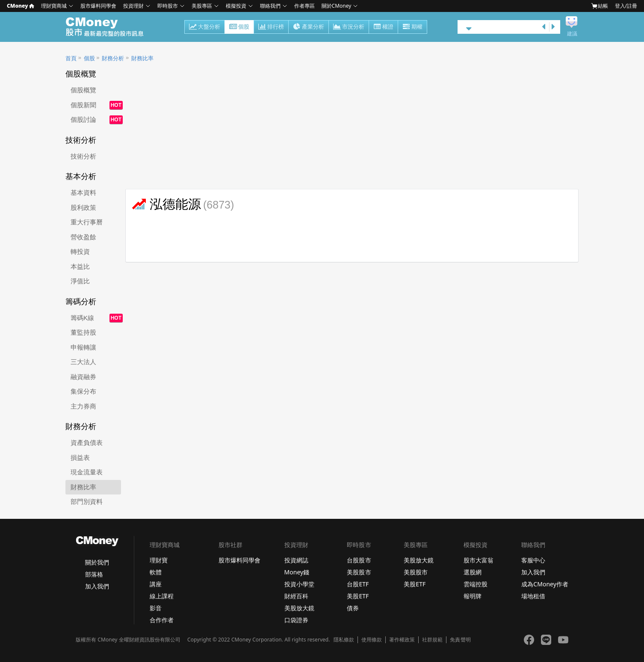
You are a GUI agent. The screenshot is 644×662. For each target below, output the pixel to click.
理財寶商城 (54, 6)
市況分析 (349, 27)
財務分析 (113, 58)
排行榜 (271, 27)
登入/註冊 (626, 6)
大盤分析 (205, 27)
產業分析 (309, 27)
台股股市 (359, 560)
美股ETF (358, 596)
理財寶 (159, 560)
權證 (383, 27)
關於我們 (97, 562)
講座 (156, 584)
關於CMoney (337, 6)
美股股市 (359, 572)
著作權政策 (402, 640)
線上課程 (162, 596)
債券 (353, 608)
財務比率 (142, 58)
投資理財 (133, 6)
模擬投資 (236, 6)
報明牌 (473, 596)
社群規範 (432, 640)
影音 (156, 608)
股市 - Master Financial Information (109, 27)
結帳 (600, 6)
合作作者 (162, 620)
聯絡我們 (270, 6)
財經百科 (296, 596)
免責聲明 (460, 640)
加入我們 (97, 586)
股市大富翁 (479, 560)
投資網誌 (296, 560)
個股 (239, 27)
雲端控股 (476, 584)
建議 (572, 34)
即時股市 (168, 6)
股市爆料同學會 (98, 6)
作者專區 (304, 6)
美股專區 (202, 6)
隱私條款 (344, 640)
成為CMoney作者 (545, 584)
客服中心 (533, 560)
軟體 (156, 572)
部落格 (94, 574)
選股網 (473, 572)
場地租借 (533, 596)
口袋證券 (296, 620)
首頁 (71, 58)
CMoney (21, 6)
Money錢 (297, 572)
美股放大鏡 (299, 608)
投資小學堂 (299, 584)
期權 (412, 27)
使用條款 (372, 640)
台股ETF (358, 584)
